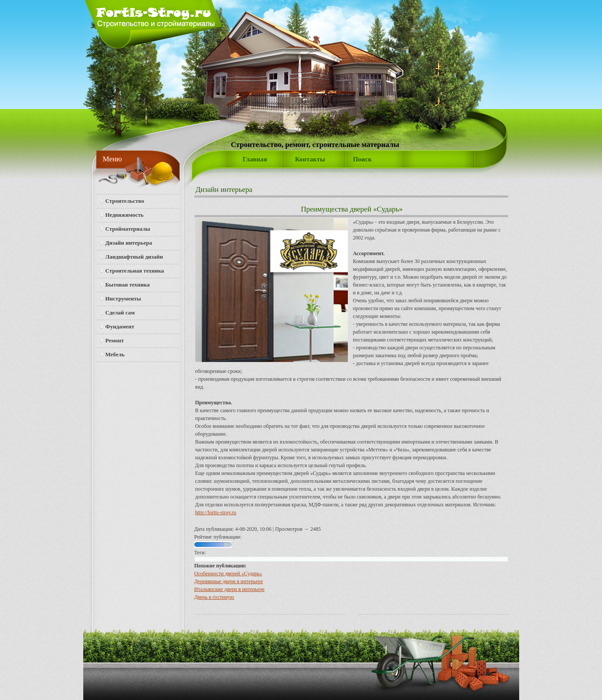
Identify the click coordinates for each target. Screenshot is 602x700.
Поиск (362, 159)
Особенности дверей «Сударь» (228, 574)
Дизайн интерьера (224, 190)
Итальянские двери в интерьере (230, 589)
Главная (255, 159)
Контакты (310, 159)
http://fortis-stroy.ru (216, 512)
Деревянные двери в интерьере (229, 581)
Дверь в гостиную (214, 597)
